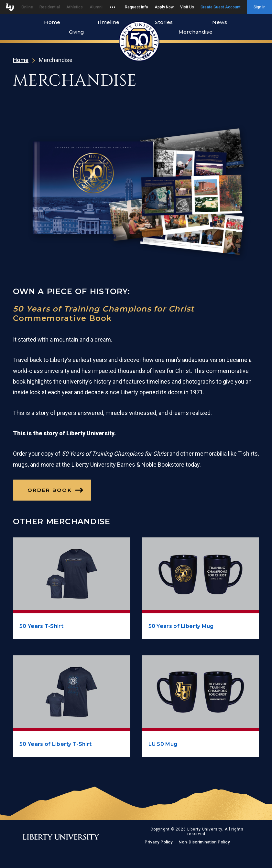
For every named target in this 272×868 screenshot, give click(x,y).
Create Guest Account (221, 7)
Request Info (136, 7)
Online (27, 7)
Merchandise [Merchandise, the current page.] (196, 32)
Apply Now (164, 7)
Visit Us (187, 7)
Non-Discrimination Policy (204, 842)
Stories (164, 22)
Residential (50, 7)
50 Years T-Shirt (41, 626)
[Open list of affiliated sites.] (111, 7)
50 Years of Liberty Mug (181, 626)
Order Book (50, 490)
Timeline (108, 22)
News (220, 22)
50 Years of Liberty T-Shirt (55, 744)
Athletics (75, 7)
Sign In (260, 7)
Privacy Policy (159, 842)
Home (52, 22)
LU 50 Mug (163, 744)
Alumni (96, 7)
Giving (77, 32)
